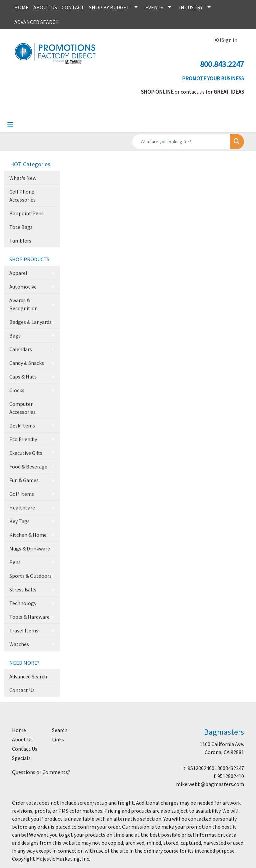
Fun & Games (24, 480)
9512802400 (201, 768)
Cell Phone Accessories (22, 196)
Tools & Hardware (29, 617)
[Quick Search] (181, 142)
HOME (21, 7)
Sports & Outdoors (30, 576)
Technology (23, 603)
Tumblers (20, 241)
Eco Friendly (23, 439)
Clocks (17, 390)
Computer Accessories (22, 408)
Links (58, 739)
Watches (19, 644)
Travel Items (24, 630)
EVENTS (154, 7)
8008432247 (231, 768)
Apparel (18, 273)
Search (60, 730)
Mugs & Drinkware (30, 548)
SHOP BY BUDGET (109, 7)
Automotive (23, 287)
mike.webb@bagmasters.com (210, 784)
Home (19, 730)
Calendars (21, 349)
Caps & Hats (23, 377)
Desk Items (22, 426)
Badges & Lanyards (30, 322)
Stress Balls (23, 589)
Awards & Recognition (23, 304)
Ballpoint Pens (26, 213)
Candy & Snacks (27, 363)
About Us (22, 739)
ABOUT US (45, 7)
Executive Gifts (26, 453)
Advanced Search (28, 676)
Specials (21, 758)
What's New (23, 178)
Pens (15, 562)
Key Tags (19, 521)
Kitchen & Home (28, 535)
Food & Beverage (28, 466)
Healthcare (22, 507)
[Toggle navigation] (10, 125)
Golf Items (22, 494)
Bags (15, 336)
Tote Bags (21, 227)
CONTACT (73, 7)
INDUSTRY (191, 7)
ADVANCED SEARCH (37, 22)
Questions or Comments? (41, 772)
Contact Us (22, 690)
